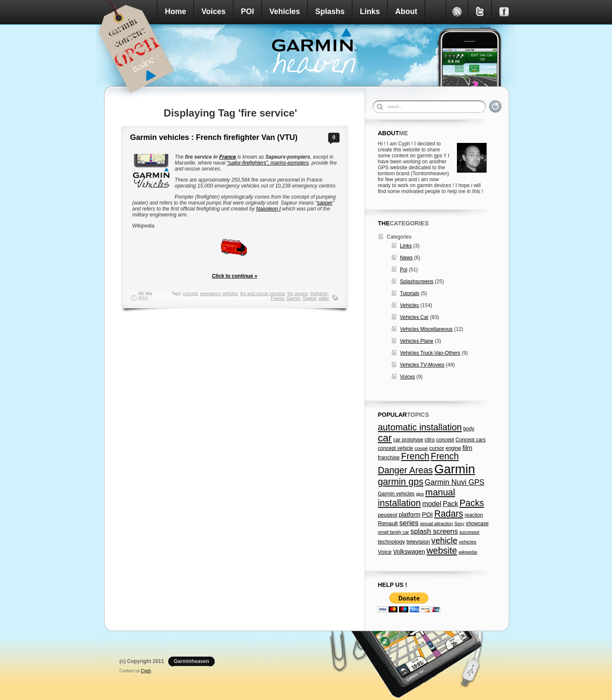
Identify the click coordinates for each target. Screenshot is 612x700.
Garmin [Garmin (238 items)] (455, 469)
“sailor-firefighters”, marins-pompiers (268, 163)
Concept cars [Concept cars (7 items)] (471, 440)
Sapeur (309, 298)
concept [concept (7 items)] (445, 440)
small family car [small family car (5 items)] (393, 532)
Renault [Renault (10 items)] (388, 523)
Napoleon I (268, 209)
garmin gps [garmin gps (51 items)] (401, 482)
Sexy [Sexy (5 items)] (459, 524)
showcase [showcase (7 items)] (477, 524)
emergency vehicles (219, 294)
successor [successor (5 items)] (470, 532)
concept (190, 294)
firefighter (319, 294)
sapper (325, 203)
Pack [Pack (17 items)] (450, 504)
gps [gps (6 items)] (420, 494)
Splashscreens (417, 282)
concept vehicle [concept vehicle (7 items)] (395, 448)
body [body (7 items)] (469, 429)
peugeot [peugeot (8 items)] (388, 515)
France (228, 157)
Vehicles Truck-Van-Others (430, 353)
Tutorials (410, 293)
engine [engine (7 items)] (453, 448)
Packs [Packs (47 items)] (472, 503)
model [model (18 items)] (432, 504)
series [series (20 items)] (409, 523)
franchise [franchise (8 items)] (389, 458)
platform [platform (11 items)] (409, 515)
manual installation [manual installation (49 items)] (416, 498)
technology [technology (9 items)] (391, 542)
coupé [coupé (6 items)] (421, 448)
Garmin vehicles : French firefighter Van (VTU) (214, 137)
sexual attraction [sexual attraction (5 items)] (436, 524)
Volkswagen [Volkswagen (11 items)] (409, 552)
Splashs (330, 11)
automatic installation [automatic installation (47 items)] (420, 427)
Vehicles (285, 11)
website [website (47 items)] (442, 551)
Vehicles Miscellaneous (426, 329)
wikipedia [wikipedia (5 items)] (468, 552)
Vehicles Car (414, 317)
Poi (404, 270)
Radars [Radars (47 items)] (449, 514)
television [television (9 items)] (418, 542)
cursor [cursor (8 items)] (437, 448)
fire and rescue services (263, 294)
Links (370, 11)
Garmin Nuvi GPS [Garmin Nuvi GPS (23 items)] (454, 482)
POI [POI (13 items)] (428, 514)
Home (176, 11)
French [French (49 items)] (415, 456)
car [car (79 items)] (385, 438)
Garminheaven (191, 661)
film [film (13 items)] (467, 448)
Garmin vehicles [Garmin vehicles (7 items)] (396, 494)
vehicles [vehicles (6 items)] (468, 542)
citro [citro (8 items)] (430, 440)
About (406, 11)
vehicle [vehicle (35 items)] (444, 541)
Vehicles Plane (417, 341)
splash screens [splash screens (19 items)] (434, 531)
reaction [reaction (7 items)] (474, 515)
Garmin (293, 298)
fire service (297, 294)
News (406, 258)
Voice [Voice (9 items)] (385, 552)
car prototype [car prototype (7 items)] (408, 440)
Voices (214, 11)
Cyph (146, 671)
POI (248, 11)
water (324, 298)
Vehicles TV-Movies (422, 365)
